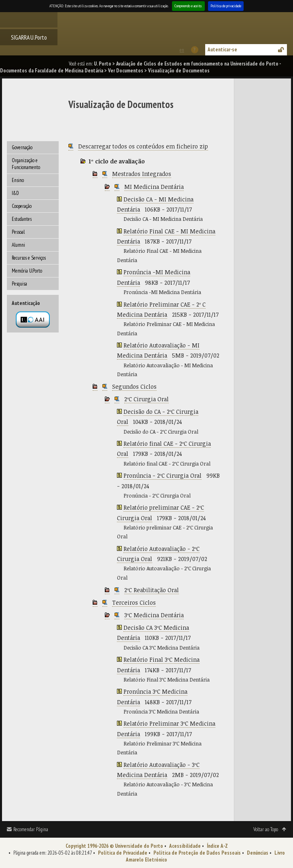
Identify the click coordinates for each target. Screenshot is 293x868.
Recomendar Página (31, 829)
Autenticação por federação (33, 320)
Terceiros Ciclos (134, 602)
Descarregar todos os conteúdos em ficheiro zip (143, 146)
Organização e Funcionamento (26, 164)
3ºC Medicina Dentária (154, 615)
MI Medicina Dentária (154, 187)
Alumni (18, 245)
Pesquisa (19, 284)
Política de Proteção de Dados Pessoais (197, 853)
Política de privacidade (226, 6)
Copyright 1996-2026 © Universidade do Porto (114, 846)
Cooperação (22, 206)
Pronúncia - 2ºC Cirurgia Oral (162, 475)
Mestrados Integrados (142, 174)
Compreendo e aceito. (188, 6)
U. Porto (103, 64)
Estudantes (22, 219)
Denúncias (258, 853)
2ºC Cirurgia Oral (146, 399)
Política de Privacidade (123, 853)
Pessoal (18, 232)
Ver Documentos (126, 71)
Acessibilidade (185, 846)
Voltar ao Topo (266, 829)
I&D (15, 193)
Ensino (18, 180)
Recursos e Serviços (29, 258)
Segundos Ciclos (134, 386)
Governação (22, 147)
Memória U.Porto (27, 271)
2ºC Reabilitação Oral (152, 590)
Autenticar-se (222, 50)
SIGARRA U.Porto (29, 37)
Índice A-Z (217, 846)
